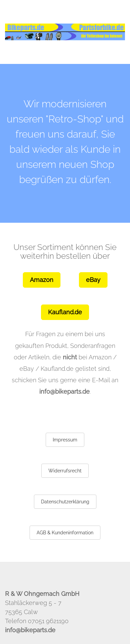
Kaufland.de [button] (65, 312)
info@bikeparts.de (64, 391)
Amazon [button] (42, 280)
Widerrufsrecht (65, 471)
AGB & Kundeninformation (65, 533)
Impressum (65, 440)
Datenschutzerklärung (65, 502)
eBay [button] (93, 280)
